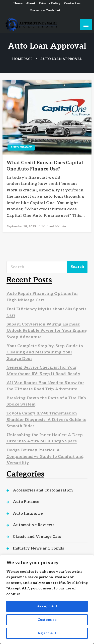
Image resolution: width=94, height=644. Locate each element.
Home (18, 3)
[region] (47, 599)
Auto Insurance (28, 513)
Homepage (22, 59)
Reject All (47, 633)
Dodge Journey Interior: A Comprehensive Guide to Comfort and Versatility (45, 457)
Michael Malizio (54, 226)
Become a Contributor (47, 10)
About (31, 3)
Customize (47, 620)
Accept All (47, 606)
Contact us (72, 3)
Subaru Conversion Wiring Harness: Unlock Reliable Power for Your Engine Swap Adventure (47, 331)
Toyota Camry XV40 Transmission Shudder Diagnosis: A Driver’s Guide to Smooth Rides (46, 420)
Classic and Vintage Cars (37, 537)
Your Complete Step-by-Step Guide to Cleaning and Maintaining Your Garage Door (45, 352)
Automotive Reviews (33, 525)
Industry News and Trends (38, 548)
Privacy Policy (50, 3)
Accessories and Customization (43, 490)
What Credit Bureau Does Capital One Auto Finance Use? (45, 166)
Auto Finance (21, 147)
